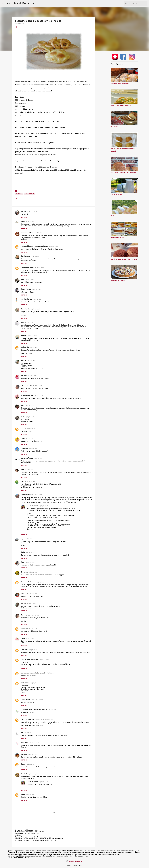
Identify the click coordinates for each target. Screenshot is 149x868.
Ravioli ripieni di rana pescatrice (121, 105)
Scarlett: (24, 774)
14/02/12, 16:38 (31, 603)
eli (22, 733)
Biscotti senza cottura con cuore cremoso (124, 259)
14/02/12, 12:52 (29, 470)
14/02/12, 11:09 (31, 361)
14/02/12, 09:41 (30, 221)
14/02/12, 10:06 (29, 279)
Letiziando (25, 347)
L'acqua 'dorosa (27, 385)
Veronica (24, 211)
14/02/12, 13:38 (28, 539)
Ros (22, 322)
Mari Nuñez (25, 743)
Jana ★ (23, 360)
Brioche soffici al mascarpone (120, 84)
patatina (24, 376)
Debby (23, 764)
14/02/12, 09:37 (32, 211)
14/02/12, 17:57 (33, 628)
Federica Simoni (33, 506)
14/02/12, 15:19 (33, 572)
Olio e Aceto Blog (27, 700)
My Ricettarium (27, 299)
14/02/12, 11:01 (34, 347)
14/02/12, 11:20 (37, 386)
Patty (23, 638)
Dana (23, 438)
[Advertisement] (105, 82)
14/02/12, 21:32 (43, 506)
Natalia (24, 603)
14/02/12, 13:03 (31, 481)
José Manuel (26, 615)
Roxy (23, 562)
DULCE (23, 428)
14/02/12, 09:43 (38, 233)
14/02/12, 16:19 (33, 594)
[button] (16, 27)
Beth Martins (26, 309)
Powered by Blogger (74, 861)
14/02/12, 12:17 (33, 448)
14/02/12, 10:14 (36, 289)
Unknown (24, 628)
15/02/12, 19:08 (43, 782)
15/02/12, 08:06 (32, 754)
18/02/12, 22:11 (30, 794)
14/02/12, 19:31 (34, 683)
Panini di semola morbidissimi (120, 216)
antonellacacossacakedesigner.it (33, 673)
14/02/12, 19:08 (44, 660)
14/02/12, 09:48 (53, 246)
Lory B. (23, 481)
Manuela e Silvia (27, 233)
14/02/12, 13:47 (30, 552)
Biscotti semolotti (117, 194)
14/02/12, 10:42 (29, 322)
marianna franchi (27, 458)
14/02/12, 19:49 (52, 710)
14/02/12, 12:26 (38, 458)
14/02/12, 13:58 (30, 562)
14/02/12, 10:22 (35, 309)
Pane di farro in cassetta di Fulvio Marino (124, 173)
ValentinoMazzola (28, 268)
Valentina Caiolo (27, 495)
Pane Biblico (115, 127)
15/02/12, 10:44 (31, 764)
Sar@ (23, 221)
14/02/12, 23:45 (28, 733)
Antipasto (19, 194)
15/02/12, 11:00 (32, 774)
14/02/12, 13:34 (38, 495)
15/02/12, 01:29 (34, 743)
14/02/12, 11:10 (32, 376)
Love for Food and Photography (33, 719)
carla (23, 417)
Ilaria (23, 552)
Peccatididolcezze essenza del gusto (35, 246)
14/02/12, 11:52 (30, 417)
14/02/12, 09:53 (39, 268)
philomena (25, 683)
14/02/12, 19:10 (50, 673)
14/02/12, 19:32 (39, 700)
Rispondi (24, 217)
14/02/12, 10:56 (32, 336)
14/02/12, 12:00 (30, 438)
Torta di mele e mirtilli (118, 281)
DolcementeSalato (28, 582)
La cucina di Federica (20, 3)
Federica (24, 336)
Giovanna (24, 572)
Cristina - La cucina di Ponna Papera (34, 709)
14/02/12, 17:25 (35, 615)
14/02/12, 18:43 (30, 638)
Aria (22, 470)
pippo (23, 794)
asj (22, 539)
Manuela (24, 754)
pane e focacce (29, 194)
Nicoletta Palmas (27, 395)
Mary (23, 405)
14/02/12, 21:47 (49, 719)
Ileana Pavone (26, 289)
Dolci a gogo (25, 256)
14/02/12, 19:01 (33, 650)
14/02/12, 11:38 (38, 395)
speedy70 (24, 593)
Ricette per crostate (117, 237)
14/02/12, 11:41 (30, 405)
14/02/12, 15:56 (40, 582)
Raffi (23, 279)
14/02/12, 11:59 (31, 428)
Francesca (25, 448)
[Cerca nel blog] (138, 3)
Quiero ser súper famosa (30, 660)
